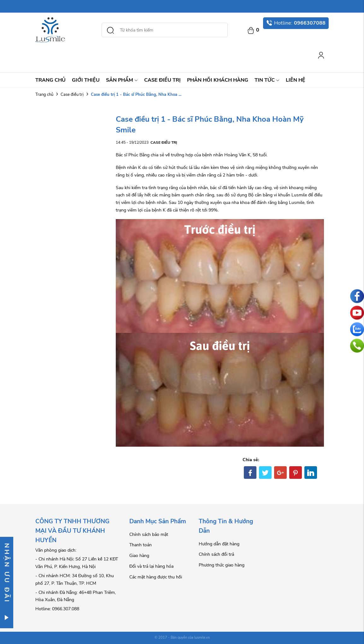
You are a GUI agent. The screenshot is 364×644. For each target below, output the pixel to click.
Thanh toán (141, 545)
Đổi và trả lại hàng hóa (151, 566)
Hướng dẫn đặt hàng (219, 544)
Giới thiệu (86, 80)
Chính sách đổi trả (216, 554)
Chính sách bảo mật (149, 534)
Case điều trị (162, 80)
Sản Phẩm (122, 80)
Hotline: (296, 23)
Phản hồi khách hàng (218, 80)
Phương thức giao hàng (222, 565)
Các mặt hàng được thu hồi (156, 577)
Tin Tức (267, 80)
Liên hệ (296, 80)
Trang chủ (50, 80)
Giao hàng (139, 556)
